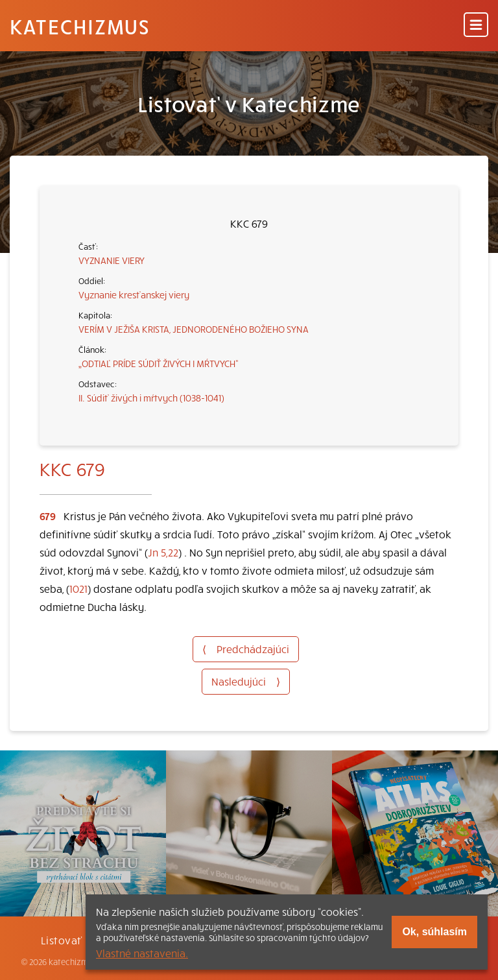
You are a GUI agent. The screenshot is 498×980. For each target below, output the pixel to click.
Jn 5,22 (163, 552)
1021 (78, 588)
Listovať (62, 940)
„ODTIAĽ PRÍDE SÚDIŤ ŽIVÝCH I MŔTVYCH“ (159, 363)
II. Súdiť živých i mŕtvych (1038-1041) (151, 398)
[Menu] (476, 26)
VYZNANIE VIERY (112, 260)
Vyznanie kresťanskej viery (134, 294)
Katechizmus (80, 26)
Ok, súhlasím (434, 932)
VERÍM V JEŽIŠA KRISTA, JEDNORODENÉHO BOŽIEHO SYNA (194, 329)
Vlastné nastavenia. (142, 953)
